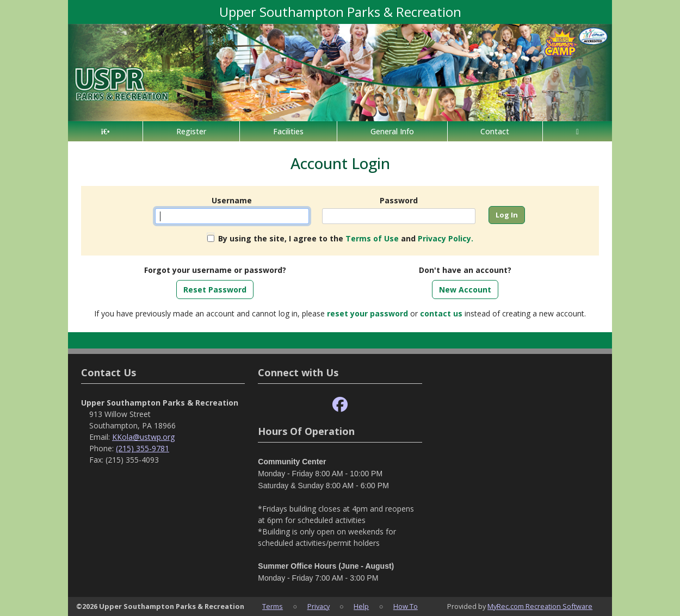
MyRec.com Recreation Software (540, 606)
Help (361, 606)
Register (191, 131)
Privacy (319, 606)
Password (399, 200)
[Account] (577, 131)
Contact (495, 131)
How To (406, 606)
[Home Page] (105, 131)
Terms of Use (372, 238)
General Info (392, 131)
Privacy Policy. (446, 238)
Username (232, 200)
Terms (273, 606)
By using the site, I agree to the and (346, 238)
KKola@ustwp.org (143, 437)
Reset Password (215, 290)
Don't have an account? (465, 270)
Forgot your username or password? (215, 270)
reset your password (367, 313)
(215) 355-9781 (143, 448)
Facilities (288, 131)
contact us (441, 313)
